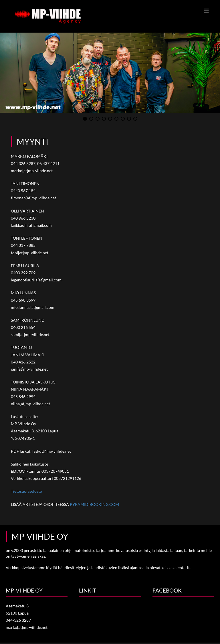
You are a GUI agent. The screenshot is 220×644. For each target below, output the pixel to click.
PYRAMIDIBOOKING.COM (94, 504)
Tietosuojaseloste (26, 491)
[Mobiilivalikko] (206, 11)
